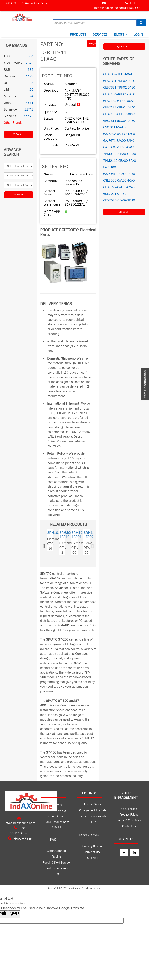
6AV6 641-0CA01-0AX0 (119, 174)
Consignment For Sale (93, 810)
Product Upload (129, 815)
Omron (9, 103)
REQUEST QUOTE (93, 44)
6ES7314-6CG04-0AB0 (119, 121)
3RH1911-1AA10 (67, 535)
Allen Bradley (13, 63)
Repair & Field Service (56, 863)
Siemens (10, 116)
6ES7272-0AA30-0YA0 (119, 187)
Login (138, 35)
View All (19, 134)
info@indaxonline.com (110, 8)
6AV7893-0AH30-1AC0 (119, 134)
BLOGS (121, 35)
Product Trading (56, 810)
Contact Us (129, 826)
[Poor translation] (14, 914)
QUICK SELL (124, 46)
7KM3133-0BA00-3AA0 (120, 154)
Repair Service (56, 816)
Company (56, 805)
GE (6, 83)
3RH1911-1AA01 (79, 535)
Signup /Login (129, 809)
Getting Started (56, 851)
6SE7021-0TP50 (115, 194)
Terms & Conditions (129, 820)
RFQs (93, 822)
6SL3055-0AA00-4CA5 (119, 181)
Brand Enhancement (56, 869)
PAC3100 (110, 167)
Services (100, 35)
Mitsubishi (11, 96)
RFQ (56, 874)
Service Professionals (93, 816)
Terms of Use (93, 852)
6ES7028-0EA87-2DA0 (119, 200)
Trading (56, 857)
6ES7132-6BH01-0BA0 (119, 108)
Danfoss (10, 76)
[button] (48, 545)
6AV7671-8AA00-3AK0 (119, 141)
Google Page (20, 839)
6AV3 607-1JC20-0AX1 (119, 147)
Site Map (93, 858)
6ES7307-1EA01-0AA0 (119, 74)
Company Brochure (93, 846)
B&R (7, 70)
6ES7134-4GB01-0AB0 (119, 94)
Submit (19, 195)
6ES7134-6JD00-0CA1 (119, 101)
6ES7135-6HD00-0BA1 (119, 114)
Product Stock (93, 805)
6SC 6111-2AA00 (115, 127)
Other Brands (13, 123)
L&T (6, 90)
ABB (7, 56)
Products (78, 35)
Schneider (11, 110)
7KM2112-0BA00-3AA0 (120, 161)
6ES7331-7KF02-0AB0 (119, 81)
